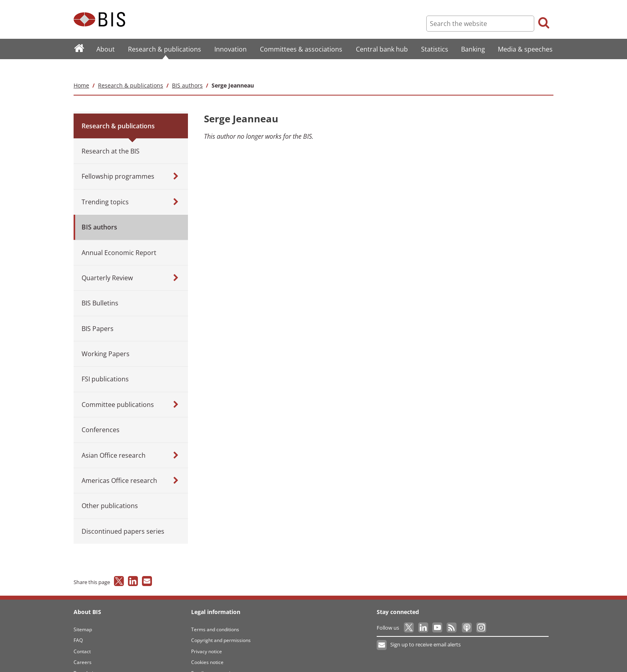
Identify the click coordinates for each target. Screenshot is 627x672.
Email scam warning (214, 657)
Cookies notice (207, 646)
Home (81, 69)
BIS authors (187, 69)
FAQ (78, 624)
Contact (82, 635)
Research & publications (131, 69)
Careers (83, 646)
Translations (87, 657)
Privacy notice (207, 635)
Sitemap (83, 613)
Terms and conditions (215, 613)
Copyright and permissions (221, 624)
